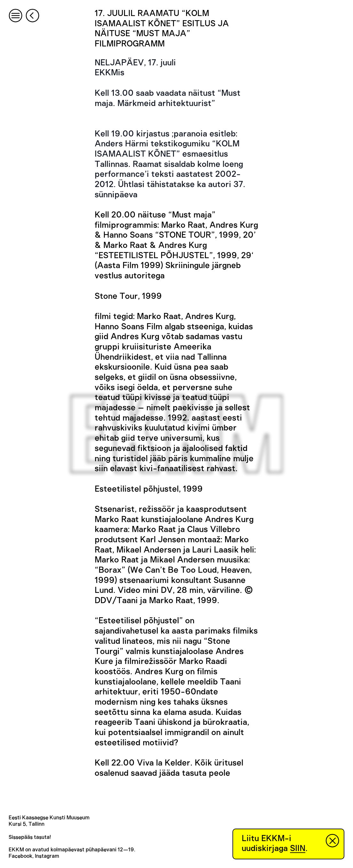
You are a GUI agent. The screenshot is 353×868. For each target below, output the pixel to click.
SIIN (298, 848)
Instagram (47, 856)
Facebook (20, 856)
